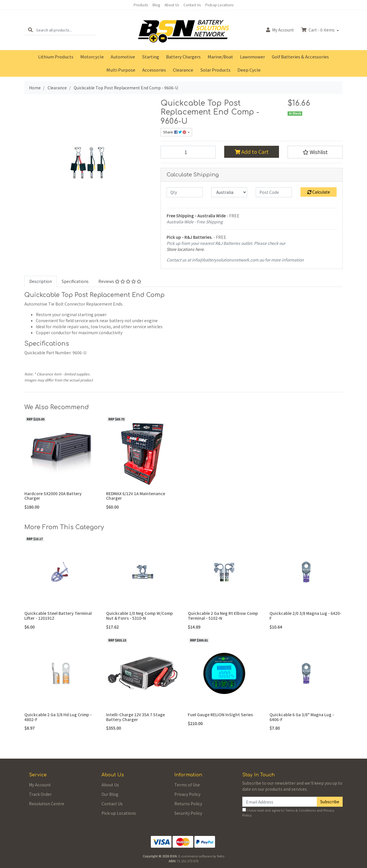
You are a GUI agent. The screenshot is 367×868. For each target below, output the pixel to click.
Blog (156, 5)
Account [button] (280, 30)
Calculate (319, 192)
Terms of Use (187, 785)
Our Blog (110, 794)
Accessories (154, 70)
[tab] (41, 281)
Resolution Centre (47, 804)
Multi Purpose (121, 70)
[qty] (185, 192)
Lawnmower (252, 57)
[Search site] (30, 30)
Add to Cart (252, 152)
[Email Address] (280, 802)
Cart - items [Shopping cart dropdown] (318, 30)
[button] (315, 152)
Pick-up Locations (219, 5)
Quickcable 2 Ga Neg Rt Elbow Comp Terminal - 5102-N (223, 616)
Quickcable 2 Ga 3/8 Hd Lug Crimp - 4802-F (58, 717)
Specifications (75, 281)
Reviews (120, 281)
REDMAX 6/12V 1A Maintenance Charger (136, 496)
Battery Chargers (183, 57)
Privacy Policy (187, 794)
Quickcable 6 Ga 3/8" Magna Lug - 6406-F (302, 717)
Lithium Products (56, 57)
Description (41, 281)
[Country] (229, 192)
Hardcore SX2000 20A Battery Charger (53, 496)
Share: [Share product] (175, 132)
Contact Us (192, 5)
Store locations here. (186, 249)
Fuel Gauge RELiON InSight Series (220, 715)
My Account (40, 785)
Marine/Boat (220, 57)
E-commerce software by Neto (201, 856)
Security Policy (188, 813)
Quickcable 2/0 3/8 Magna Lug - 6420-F (305, 616)
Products (141, 5)
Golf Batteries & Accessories (300, 57)
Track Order (40, 794)
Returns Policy (188, 804)
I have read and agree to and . (288, 813)
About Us (172, 5)
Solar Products (215, 70)
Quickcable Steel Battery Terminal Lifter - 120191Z (58, 616)
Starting (151, 57)
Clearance (183, 70)
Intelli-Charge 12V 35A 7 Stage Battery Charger (135, 717)
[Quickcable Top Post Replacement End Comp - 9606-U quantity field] (188, 152)
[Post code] (274, 192)
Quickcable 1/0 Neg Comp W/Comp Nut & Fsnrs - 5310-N (139, 616)
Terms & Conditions (300, 810)
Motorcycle (92, 57)
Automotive (123, 57)
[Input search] (66, 30)
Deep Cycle (249, 70)
